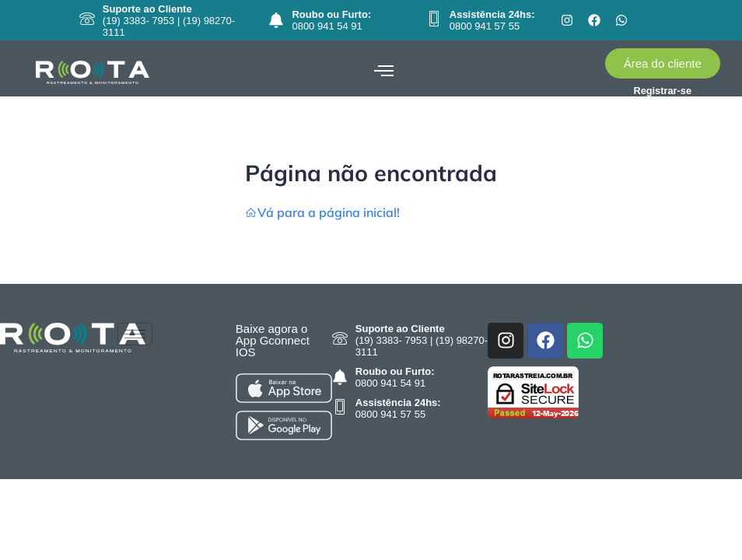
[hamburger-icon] (384, 72)
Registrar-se (662, 91)
